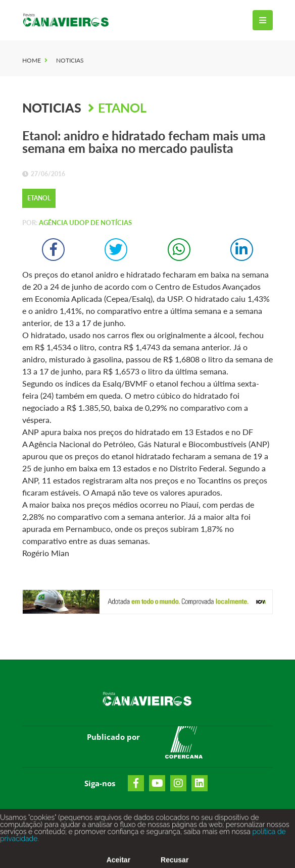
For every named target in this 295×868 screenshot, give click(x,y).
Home (32, 60)
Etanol (122, 107)
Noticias (70, 60)
